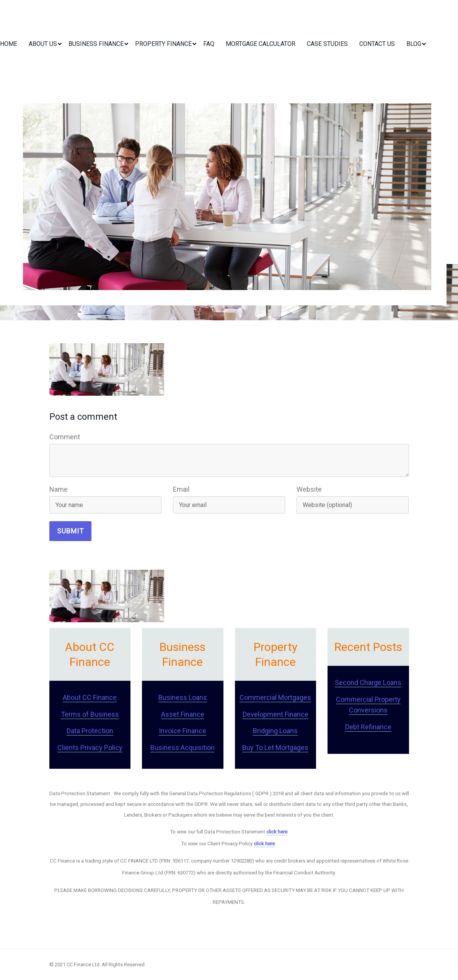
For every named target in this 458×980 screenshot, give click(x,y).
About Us (43, 44)
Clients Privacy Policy (90, 748)
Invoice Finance (183, 731)
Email (181, 489)
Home (9, 44)
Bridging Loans (275, 731)
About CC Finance (90, 697)
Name (59, 489)
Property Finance (163, 44)
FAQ (209, 44)
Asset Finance (183, 714)
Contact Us (377, 44)
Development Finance (275, 714)
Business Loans (183, 697)
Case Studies (327, 44)
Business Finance (96, 44)
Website (309, 489)
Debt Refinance (368, 727)
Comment (65, 437)
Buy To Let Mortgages (275, 748)
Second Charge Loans (368, 682)
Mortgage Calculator (261, 44)
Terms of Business (90, 714)
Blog (414, 44)
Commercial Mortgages (275, 697)
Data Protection (90, 731)
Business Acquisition (183, 748)
